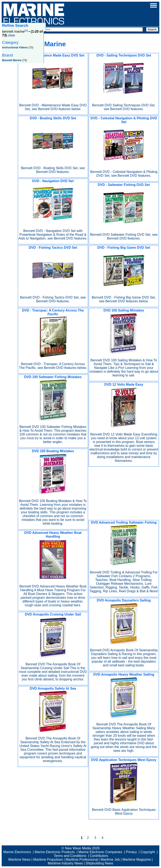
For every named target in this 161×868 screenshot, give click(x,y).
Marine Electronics (17, 852)
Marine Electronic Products (55, 852)
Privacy (131, 852)
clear (12, 35)
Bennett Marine (12, 60)
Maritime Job (110, 860)
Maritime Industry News (65, 863)
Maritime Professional (82, 860)
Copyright (148, 852)
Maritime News (19, 860)
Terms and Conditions (70, 856)
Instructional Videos (15, 47)
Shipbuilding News (99, 863)
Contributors (99, 856)
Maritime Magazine (137, 860)
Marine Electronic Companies (100, 852)
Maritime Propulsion (48, 860)
